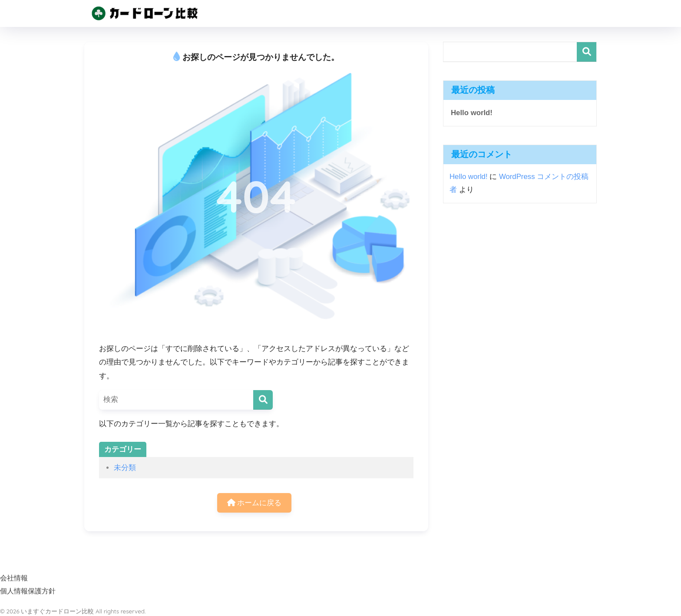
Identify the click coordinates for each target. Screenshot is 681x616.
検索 (587, 52)
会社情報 (14, 578)
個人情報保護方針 (28, 591)
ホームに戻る (255, 503)
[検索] (263, 400)
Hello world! (472, 113)
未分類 (125, 468)
